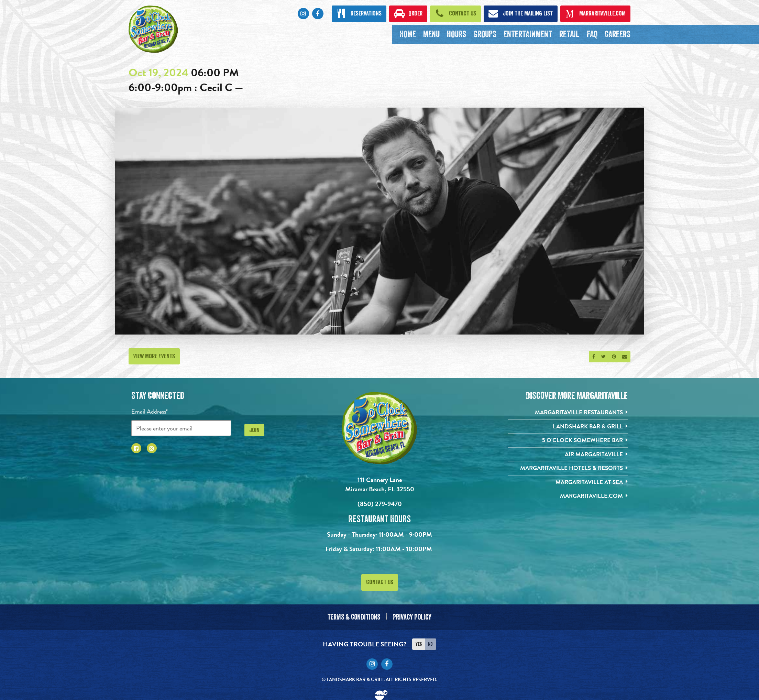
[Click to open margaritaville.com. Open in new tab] (595, 14)
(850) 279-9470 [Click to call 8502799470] (380, 504)
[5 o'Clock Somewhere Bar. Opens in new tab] (568, 442)
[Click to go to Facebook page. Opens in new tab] (318, 14)
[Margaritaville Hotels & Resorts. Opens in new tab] (568, 470)
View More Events (154, 356)
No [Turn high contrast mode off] (430, 642)
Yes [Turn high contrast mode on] (419, 642)
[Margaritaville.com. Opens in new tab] (568, 499)
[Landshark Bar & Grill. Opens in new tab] (568, 427)
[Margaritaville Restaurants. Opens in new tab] (568, 413)
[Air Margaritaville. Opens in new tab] (568, 456)
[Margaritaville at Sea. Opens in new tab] (568, 485)
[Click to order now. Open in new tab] (408, 14)
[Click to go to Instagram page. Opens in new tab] (303, 14)
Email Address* (150, 411)
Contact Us (380, 582)
